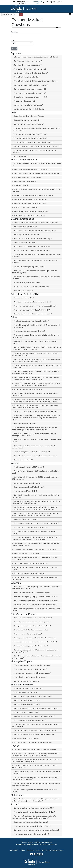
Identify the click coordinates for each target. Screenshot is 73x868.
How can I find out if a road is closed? (27, 120)
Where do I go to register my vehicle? (27, 712)
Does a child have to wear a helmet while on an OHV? (32, 302)
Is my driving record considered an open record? (30, 200)
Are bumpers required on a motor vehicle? (28, 105)
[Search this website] (10, 14)
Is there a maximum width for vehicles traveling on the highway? (36, 57)
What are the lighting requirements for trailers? (30, 720)
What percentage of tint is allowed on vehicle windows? (33, 742)
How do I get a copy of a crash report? (27, 235)
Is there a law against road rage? (25, 243)
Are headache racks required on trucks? (28, 483)
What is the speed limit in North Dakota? (28, 177)
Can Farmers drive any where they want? (28, 61)
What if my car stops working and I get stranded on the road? (35, 231)
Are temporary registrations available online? (29, 574)
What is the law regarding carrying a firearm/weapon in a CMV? (36, 597)
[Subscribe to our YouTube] (38, 854)
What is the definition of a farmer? (25, 424)
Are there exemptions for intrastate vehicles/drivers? (32, 452)
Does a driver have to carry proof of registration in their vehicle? (36, 708)
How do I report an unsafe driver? (25, 227)
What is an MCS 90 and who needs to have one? (31, 527)
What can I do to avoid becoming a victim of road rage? (33, 239)
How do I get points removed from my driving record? (32, 169)
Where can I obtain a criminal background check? (31, 138)
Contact (22, 850)
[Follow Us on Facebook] (35, 854)
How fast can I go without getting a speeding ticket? (31, 211)
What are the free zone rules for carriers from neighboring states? (36, 523)
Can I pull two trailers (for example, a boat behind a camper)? (35, 730)
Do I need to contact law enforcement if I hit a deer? (32, 287)
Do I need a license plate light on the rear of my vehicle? (33, 696)
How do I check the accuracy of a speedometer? (30, 97)
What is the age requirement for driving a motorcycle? (32, 673)
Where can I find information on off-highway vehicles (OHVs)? (35, 306)
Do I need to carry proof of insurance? (27, 704)
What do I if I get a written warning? (26, 207)
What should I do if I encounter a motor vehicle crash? (32, 247)
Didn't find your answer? (22, 156)
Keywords (14, 32)
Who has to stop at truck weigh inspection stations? (31, 321)
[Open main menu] (70, 14)
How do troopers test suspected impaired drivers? (31, 822)
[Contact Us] (32, 854)
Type (13, 40)
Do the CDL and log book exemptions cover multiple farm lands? (36, 412)
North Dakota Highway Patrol (43, 842)
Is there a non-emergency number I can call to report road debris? (36, 223)
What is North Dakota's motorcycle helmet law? (30, 677)
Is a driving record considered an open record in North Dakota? (35, 642)
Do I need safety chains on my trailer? (27, 700)
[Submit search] (21, 15)
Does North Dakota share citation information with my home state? (37, 173)
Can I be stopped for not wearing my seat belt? (30, 89)
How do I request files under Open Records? (29, 116)
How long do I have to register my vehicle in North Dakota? (34, 716)
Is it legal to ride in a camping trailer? (26, 738)
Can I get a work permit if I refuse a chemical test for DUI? (34, 808)
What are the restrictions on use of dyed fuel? (29, 331)
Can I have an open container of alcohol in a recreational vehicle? (36, 830)
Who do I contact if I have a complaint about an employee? (34, 142)
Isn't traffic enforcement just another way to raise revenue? (34, 195)
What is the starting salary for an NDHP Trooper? (31, 134)
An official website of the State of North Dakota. (27, 2)
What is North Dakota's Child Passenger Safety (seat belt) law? (36, 81)
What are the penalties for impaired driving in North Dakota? (34, 812)
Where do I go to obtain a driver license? (28, 634)
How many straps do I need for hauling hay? (29, 487)
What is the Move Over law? (23, 291)
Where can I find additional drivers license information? (33, 618)
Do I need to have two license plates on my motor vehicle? (34, 734)
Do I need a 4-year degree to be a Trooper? (29, 124)
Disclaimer (30, 850)
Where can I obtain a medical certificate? (28, 390)
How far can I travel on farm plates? (26, 519)
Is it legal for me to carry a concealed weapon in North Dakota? (35, 605)
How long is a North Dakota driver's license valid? (31, 630)
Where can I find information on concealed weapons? (32, 593)
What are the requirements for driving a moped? (30, 669)
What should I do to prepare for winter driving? (30, 93)
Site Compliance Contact (55, 850)
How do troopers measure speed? (25, 181)
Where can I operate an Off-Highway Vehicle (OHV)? (32, 310)
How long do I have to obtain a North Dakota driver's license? (35, 638)
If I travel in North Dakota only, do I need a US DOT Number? (35, 549)
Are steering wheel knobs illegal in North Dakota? (31, 73)
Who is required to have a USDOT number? (29, 467)
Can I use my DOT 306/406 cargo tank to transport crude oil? (35, 749)
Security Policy (41, 850)
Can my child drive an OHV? (24, 298)
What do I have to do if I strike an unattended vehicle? (32, 251)
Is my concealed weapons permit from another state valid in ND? (36, 601)
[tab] (37, 57)
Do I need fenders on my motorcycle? (27, 681)
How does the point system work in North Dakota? (31, 203)
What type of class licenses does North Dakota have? (32, 626)
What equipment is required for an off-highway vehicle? (33, 314)
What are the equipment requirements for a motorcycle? (33, 665)
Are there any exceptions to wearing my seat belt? (31, 85)
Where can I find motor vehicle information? (29, 688)
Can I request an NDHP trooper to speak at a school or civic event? (37, 146)
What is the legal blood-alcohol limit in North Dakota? (32, 826)
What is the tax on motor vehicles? (26, 692)
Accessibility (14, 850)
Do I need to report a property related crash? (29, 267)
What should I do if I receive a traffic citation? (29, 216)
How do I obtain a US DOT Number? (26, 553)
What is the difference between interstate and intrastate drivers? (36, 456)
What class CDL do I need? (23, 460)
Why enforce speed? (21, 185)
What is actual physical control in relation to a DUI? (31, 834)
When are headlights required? (24, 101)
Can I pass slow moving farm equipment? (28, 65)
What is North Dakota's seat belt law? (27, 77)
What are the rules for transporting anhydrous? (30, 69)
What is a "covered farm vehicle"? (25, 491)
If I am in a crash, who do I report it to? (27, 283)
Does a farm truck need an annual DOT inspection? (31, 564)
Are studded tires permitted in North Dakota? (29, 109)
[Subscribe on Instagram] (41, 854)
